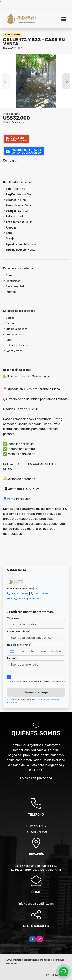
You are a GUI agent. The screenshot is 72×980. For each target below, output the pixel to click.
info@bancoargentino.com (26, 599)
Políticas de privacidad (36, 778)
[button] (18, 104)
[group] (36, 81)
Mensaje (13, 658)
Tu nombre (14, 618)
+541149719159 (19, 594)
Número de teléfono (19, 645)
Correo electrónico (19, 631)
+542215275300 (44, 594)
